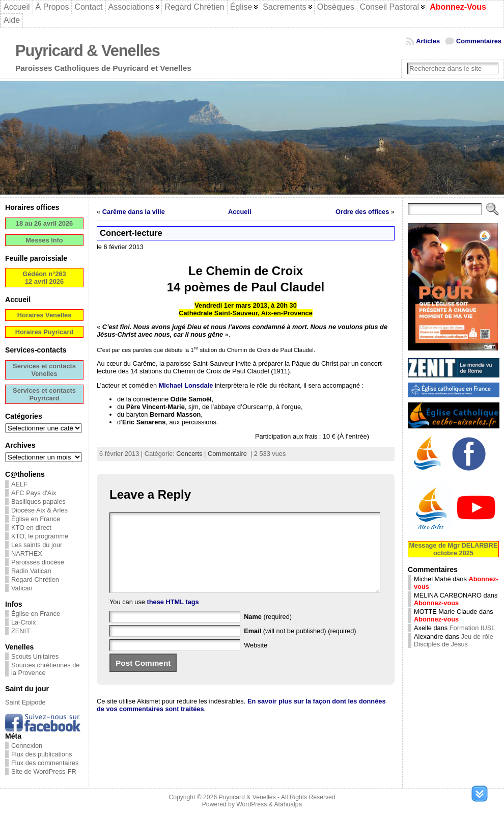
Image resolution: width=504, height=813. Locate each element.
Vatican (22, 588)
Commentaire (227, 454)
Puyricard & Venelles (88, 51)
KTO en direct (31, 527)
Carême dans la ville (134, 212)
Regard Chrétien (35, 579)
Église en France (36, 519)
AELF (19, 484)
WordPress (251, 804)
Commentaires (479, 41)
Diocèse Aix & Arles (39, 510)
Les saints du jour (37, 545)
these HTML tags (173, 617)
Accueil (240, 212)
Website (256, 660)
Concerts (189, 454)
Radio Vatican (31, 571)
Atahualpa (288, 804)
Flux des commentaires (45, 763)
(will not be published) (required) (300, 646)
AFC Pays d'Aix (34, 493)
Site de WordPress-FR (44, 771)
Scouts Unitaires (35, 656)
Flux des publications (42, 754)
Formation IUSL (472, 628)
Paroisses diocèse (38, 562)
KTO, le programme (40, 536)
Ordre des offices (362, 212)
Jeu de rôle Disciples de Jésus (454, 640)
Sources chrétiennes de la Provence (45, 669)
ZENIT (21, 631)
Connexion (27, 746)
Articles (428, 41)
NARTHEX (27, 553)
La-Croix (23, 622)
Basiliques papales (38, 502)
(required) (268, 632)
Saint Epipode (25, 702)
